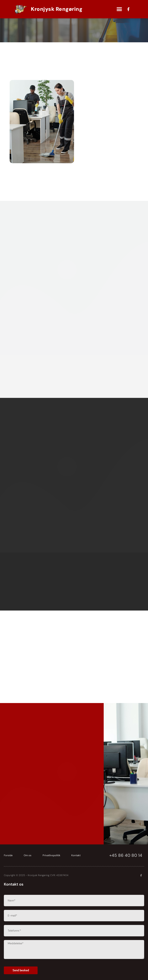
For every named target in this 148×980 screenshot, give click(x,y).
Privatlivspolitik (52, 855)
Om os (28, 855)
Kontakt (76, 855)
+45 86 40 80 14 (126, 855)
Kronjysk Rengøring (57, 9)
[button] (119, 9)
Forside (8, 855)
